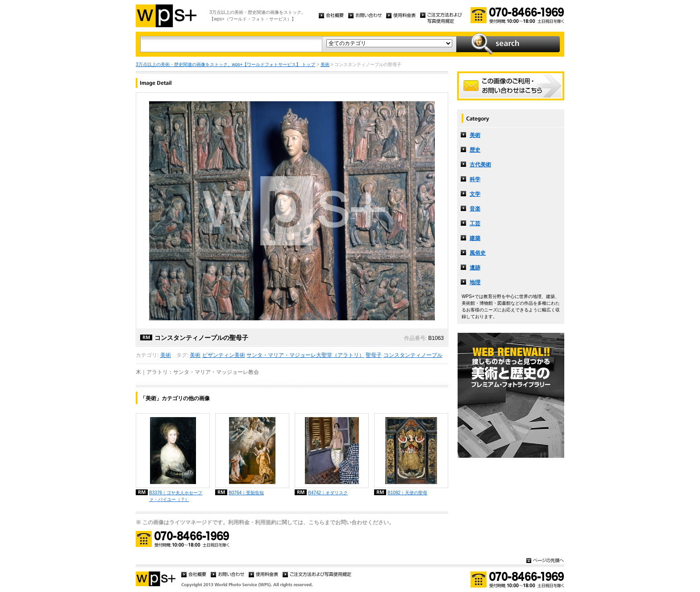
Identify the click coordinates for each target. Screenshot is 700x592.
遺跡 (475, 268)
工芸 (475, 224)
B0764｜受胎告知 (246, 493)
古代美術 (480, 165)
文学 (475, 194)
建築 (475, 238)
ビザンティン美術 (224, 355)
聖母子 (374, 355)
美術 (325, 64)
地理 (475, 282)
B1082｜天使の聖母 (407, 493)
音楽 (475, 209)
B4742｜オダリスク (328, 493)
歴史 (475, 150)
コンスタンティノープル (413, 355)
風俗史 (478, 253)
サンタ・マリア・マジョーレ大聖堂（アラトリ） (305, 355)
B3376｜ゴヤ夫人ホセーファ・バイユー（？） (176, 496)
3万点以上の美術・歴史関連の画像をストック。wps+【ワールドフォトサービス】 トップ (225, 64)
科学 (475, 179)
